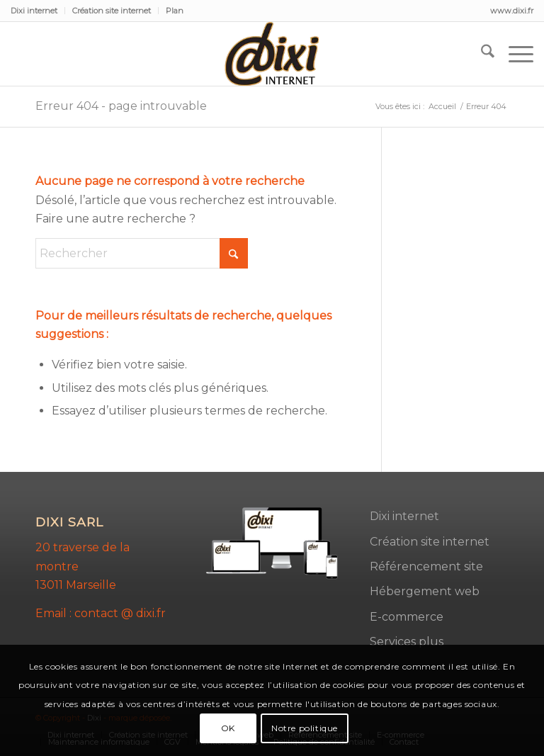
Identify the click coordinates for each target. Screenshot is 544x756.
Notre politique (305, 728)
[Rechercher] (481, 54)
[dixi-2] (272, 54)
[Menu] (514, 54)
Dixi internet (34, 11)
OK (228, 728)
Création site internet (112, 11)
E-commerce (407, 617)
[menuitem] (38, 11)
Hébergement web (425, 591)
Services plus (407, 642)
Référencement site (426, 566)
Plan (175, 11)
